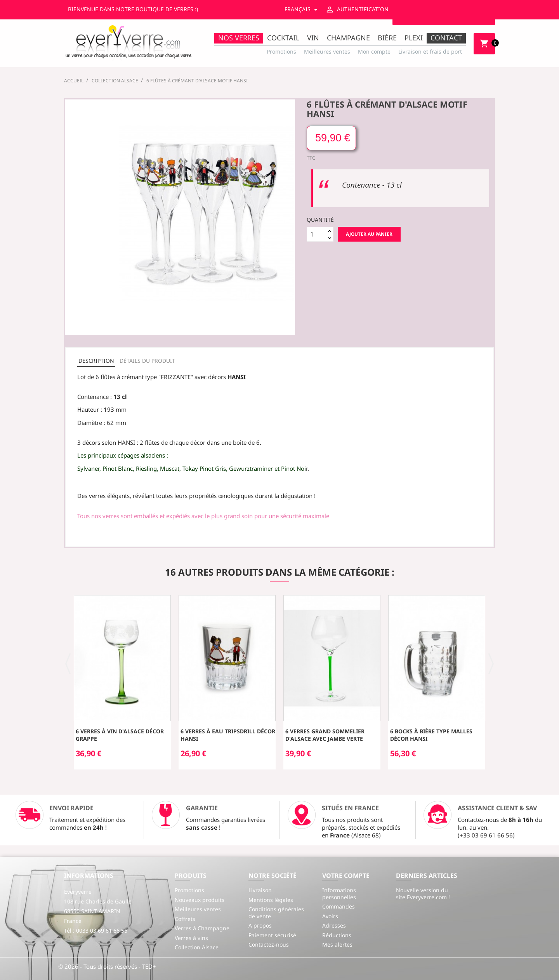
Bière (387, 38)
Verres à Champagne (202, 928)
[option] (122, 682)
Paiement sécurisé (272, 935)
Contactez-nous (269, 944)
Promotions (281, 51)
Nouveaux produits (200, 900)
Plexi (414, 38)
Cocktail (283, 38)
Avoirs (330, 916)
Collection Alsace (197, 947)
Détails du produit (147, 361)
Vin (313, 38)
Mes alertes (337, 944)
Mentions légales (271, 900)
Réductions (337, 935)
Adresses (334, 925)
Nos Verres (239, 38)
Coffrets (185, 919)
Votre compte (346, 876)
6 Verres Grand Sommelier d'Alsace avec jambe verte (325, 735)
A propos (260, 925)
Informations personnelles (339, 894)
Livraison (260, 890)
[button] (68, 663)
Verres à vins (191, 938)
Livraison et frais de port (430, 51)
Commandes (339, 906)
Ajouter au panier (369, 234)
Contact (446, 38)
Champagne (348, 38)
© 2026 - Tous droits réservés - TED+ (107, 966)
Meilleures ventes (327, 51)
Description (96, 361)
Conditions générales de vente (276, 913)
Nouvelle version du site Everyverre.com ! (423, 894)
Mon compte (374, 51)
